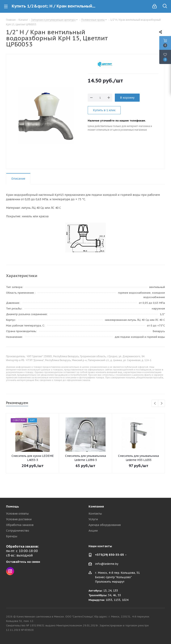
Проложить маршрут (110, 582)
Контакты (95, 514)
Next (162, 404)
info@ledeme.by (107, 564)
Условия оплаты (17, 514)
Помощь (13, 506)
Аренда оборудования (105, 525)
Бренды (12, 536)
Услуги (93, 519)
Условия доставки (19, 519)
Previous (155, 404)
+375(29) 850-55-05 (109, 555)
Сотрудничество (18, 531)
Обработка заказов (20, 525)
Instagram (10, 571)
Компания (96, 506)
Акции (93, 531)
